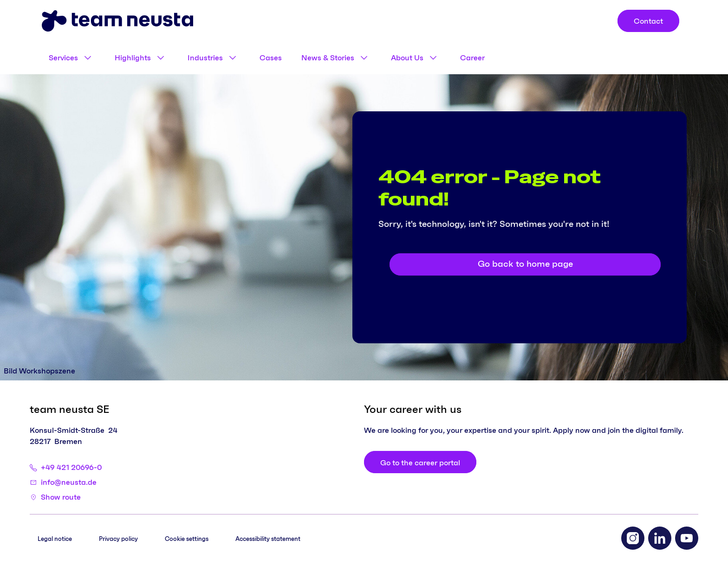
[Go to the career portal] (420, 462)
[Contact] (648, 21)
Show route (61, 497)
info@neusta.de (69, 482)
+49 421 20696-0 (71, 468)
